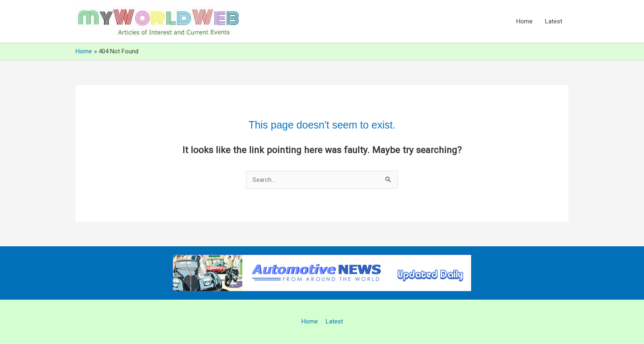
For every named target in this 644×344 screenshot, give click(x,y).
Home (524, 21)
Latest (554, 21)
